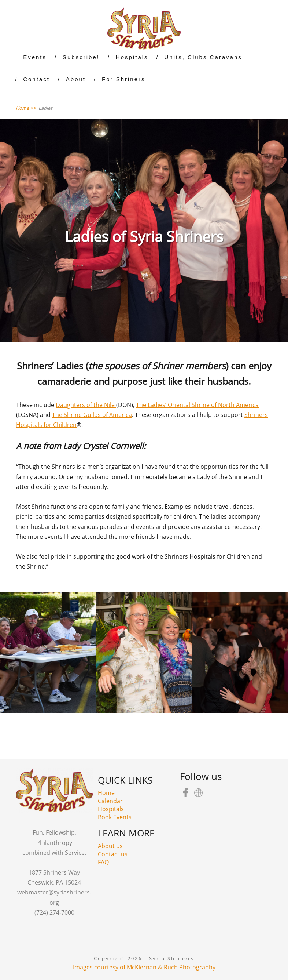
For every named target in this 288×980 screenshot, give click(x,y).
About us (110, 846)
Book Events (115, 817)
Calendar (110, 801)
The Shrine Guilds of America (92, 415)
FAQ (103, 862)
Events (35, 57)
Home (106, 793)
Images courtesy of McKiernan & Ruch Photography (144, 967)
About (76, 79)
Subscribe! (81, 57)
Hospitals (132, 57)
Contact (36, 79)
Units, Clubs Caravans (203, 57)
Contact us (113, 854)
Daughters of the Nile (86, 405)
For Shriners (124, 79)
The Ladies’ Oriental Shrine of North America (197, 405)
